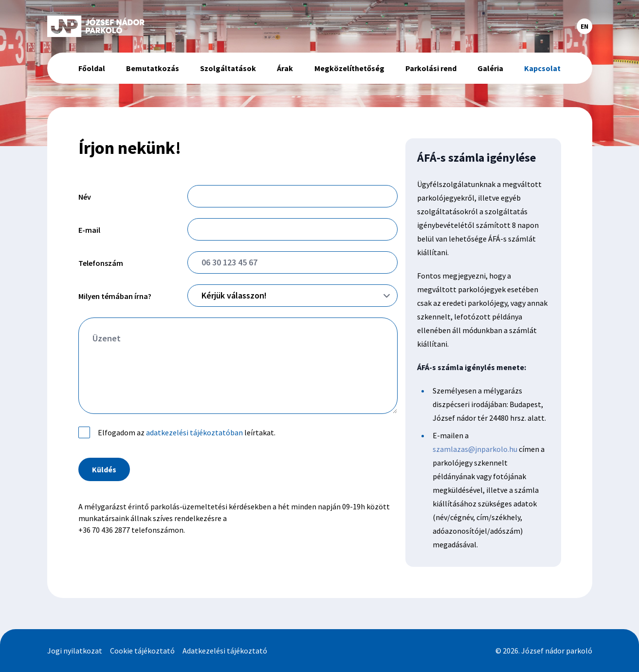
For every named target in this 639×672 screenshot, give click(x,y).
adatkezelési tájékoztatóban (194, 432)
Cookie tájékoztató (142, 651)
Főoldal (92, 68)
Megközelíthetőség (349, 68)
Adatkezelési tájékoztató (225, 651)
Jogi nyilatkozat (75, 651)
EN (584, 26)
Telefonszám (101, 263)
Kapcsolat (542, 68)
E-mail (89, 230)
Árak (285, 68)
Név (85, 197)
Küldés (104, 469)
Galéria (490, 68)
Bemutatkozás (153, 68)
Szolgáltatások (228, 68)
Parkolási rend (431, 68)
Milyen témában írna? (115, 296)
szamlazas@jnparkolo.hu (475, 449)
